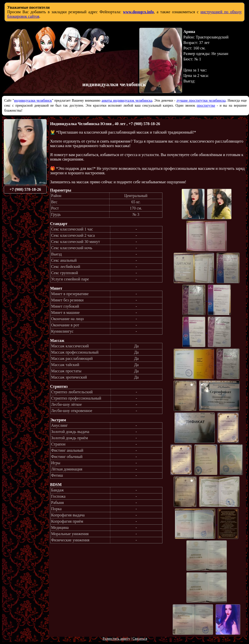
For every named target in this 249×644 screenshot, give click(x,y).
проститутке (206, 106)
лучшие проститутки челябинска (201, 101)
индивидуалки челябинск (33, 101)
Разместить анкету (116, 639)
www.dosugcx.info (138, 12)
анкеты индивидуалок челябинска (127, 101)
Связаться (140, 639)
